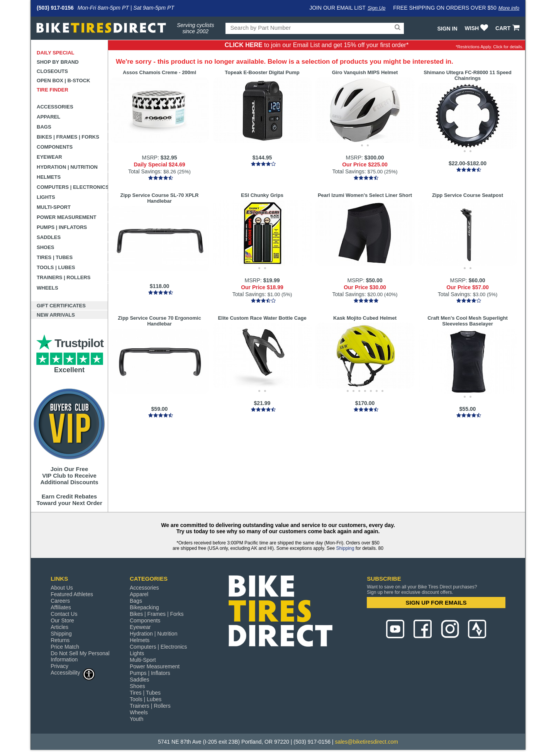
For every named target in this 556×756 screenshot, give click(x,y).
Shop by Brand (58, 62)
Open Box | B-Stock (63, 81)
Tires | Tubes (55, 257)
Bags (44, 127)
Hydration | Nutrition (67, 167)
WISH (477, 28)
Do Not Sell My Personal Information (80, 656)
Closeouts (52, 71)
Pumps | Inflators (62, 227)
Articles (59, 627)
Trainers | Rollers (64, 277)
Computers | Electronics (72, 187)
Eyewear (49, 157)
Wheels (47, 288)
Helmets (49, 177)
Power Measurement (67, 217)
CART (508, 28)
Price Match (65, 647)
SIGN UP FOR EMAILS (436, 603)
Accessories (55, 107)
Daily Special (56, 53)
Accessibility (73, 672)
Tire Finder (53, 90)
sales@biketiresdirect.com (366, 742)
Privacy (59, 666)
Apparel (48, 117)
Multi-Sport (54, 207)
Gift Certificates (61, 306)
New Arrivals (56, 315)
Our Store (62, 620)
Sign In (447, 29)
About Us (62, 588)
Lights (46, 197)
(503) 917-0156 (55, 8)
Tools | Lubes (56, 267)
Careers (60, 601)
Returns (60, 640)
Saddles (49, 237)
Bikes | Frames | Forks (68, 137)
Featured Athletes (72, 594)
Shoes (46, 247)
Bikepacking (144, 607)
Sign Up (376, 8)
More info (509, 8)
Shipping (345, 548)
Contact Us (64, 614)
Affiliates (61, 607)
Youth (136, 719)
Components (55, 147)
